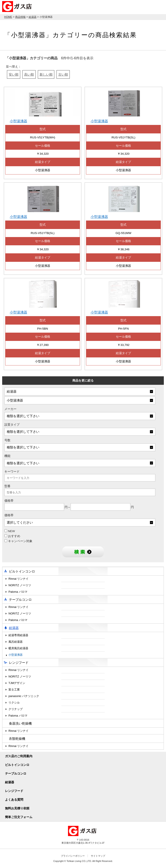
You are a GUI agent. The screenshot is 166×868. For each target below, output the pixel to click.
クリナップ (16, 709)
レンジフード (19, 663)
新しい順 (46, 74)
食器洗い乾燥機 (20, 723)
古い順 (63, 74)
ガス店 (18, 7)
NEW (10, 531)
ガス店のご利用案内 (19, 756)
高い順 (29, 74)
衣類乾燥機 (17, 739)
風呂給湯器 (16, 642)
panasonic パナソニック (24, 696)
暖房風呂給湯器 (18, 648)
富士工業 (14, 690)
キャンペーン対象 (18, 541)
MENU (159, 7)
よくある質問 (14, 800)
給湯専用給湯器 (18, 635)
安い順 (14, 74)
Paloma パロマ (18, 592)
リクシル (14, 703)
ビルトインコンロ (22, 571)
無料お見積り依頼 (17, 808)
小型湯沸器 (16, 655)
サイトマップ (98, 856)
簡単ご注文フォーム (19, 817)
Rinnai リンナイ (18, 579)
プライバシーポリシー (73, 856)
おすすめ (12, 536)
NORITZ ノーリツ (20, 585)
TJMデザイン (17, 683)
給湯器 (14, 628)
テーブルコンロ (20, 600)
